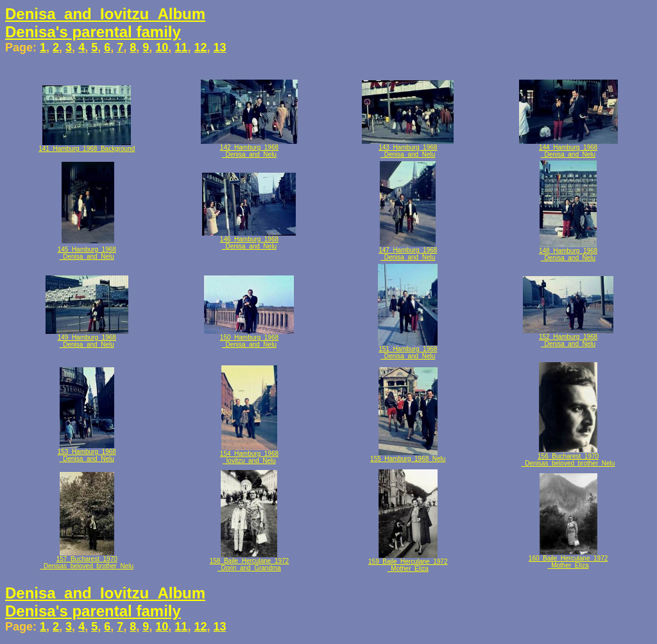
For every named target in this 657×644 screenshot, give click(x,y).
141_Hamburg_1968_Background (87, 149)
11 (181, 48)
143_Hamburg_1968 (408, 147)
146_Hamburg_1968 (249, 239)
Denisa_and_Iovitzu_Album (105, 14)
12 (200, 48)
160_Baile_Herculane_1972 (568, 558)
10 (162, 48)
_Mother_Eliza (408, 569)
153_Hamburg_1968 (87, 452)
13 (219, 48)
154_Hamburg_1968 (249, 454)
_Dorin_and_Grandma (249, 568)
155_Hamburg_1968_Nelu (408, 459)
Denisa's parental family (93, 32)
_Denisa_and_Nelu (249, 154)
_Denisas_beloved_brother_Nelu (568, 463)
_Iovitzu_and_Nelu (249, 461)
